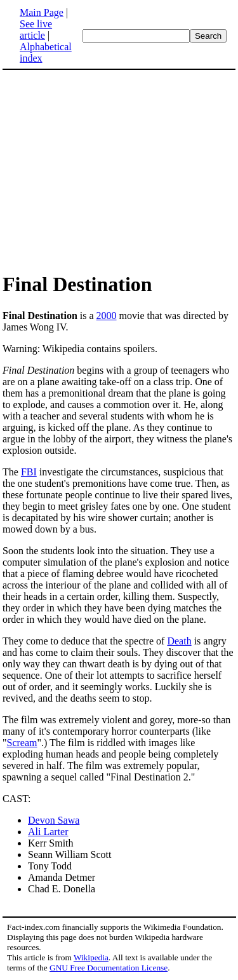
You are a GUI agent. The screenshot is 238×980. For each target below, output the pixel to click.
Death (179, 641)
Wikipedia (91, 957)
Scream (22, 743)
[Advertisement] (119, 170)
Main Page (42, 12)
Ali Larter (48, 832)
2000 (107, 316)
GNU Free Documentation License (109, 968)
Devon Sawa (54, 820)
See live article (36, 30)
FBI (29, 472)
